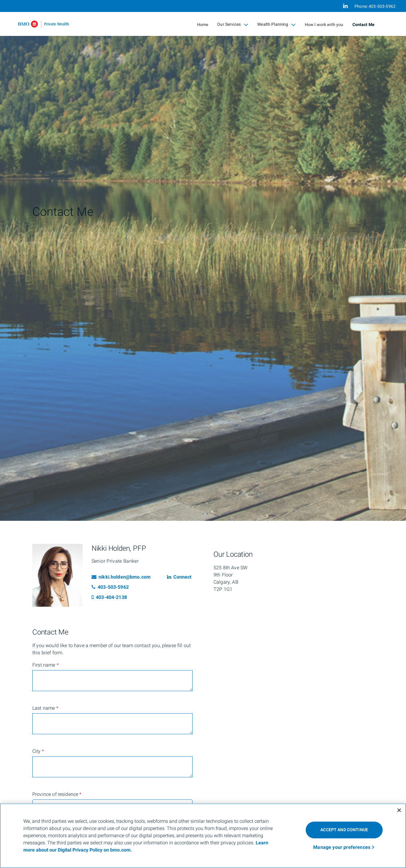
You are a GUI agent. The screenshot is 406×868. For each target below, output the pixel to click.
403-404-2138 (109, 597)
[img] (203, 260)
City (38, 751)
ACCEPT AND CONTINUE (344, 830)
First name (46, 665)
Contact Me (364, 25)
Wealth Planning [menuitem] (276, 25)
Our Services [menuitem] (233, 25)
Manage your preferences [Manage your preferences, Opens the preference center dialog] (342, 847)
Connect (179, 577)
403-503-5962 (110, 587)
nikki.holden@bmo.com (121, 577)
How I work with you (324, 25)
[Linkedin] (345, 6)
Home (203, 25)
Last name (45, 708)
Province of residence (57, 794)
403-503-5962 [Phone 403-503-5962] (382, 6)
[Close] (399, 810)
